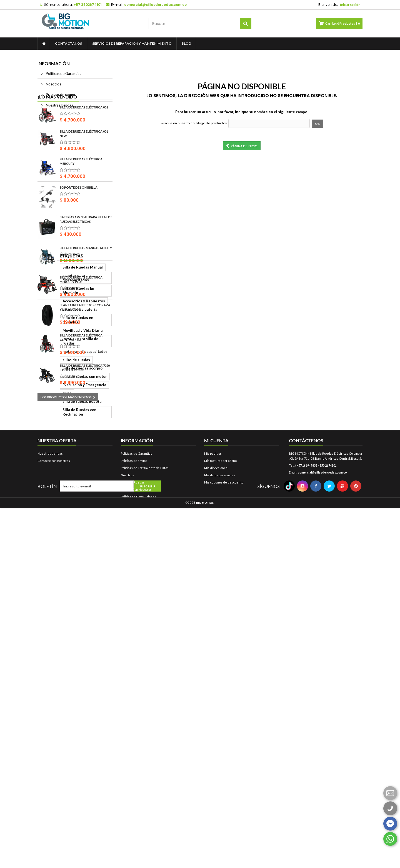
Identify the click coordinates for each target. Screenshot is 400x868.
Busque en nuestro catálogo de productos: (194, 123)
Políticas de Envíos (134, 791)
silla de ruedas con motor (62, 537)
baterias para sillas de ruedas (66, 670)
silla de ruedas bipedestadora (66, 745)
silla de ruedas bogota (60, 553)
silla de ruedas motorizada (63, 578)
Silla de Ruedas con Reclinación (68, 562)
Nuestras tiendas (59, 105)
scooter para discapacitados (65, 454)
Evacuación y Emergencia (62, 545)
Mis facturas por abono (220, 791)
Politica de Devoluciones (138, 827)
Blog (186, 43)
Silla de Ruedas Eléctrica (62, 737)
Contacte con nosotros (54, 791)
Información (54, 63)
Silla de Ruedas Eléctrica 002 (84, 131)
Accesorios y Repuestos (62, 470)
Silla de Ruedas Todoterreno (65, 720)
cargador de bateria (58, 479)
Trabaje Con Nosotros (136, 820)
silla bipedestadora (57, 612)
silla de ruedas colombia (61, 603)
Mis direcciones (216, 798)
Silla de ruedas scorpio (60, 528)
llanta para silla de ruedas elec (67, 645)
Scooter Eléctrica (87, 712)
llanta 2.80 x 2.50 (55, 595)
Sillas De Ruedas (133, 813)
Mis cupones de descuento (224, 813)
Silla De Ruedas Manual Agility (86, 271)
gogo (95, 545)
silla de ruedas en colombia (64, 487)
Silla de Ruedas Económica (63, 728)
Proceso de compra (61, 95)
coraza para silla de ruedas (64, 637)
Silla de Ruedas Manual (60, 445)
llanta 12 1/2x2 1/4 (57, 662)
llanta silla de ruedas (58, 653)
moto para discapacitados (63, 512)
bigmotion (92, 653)
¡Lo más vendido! (58, 120)
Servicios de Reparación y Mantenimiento (132, 43)
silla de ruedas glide (58, 628)
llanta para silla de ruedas (63, 687)
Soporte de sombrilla (79, 211)
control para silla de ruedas (64, 678)
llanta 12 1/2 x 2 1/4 (57, 620)
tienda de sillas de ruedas (63, 587)
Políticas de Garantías (63, 74)
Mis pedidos (213, 784)
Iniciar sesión (350, 5)
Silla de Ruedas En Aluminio (64, 462)
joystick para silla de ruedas (65, 503)
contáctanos (68, 43)
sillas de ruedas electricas (63, 703)
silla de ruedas (53, 712)
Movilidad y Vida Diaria (60, 495)
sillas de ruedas (54, 520)
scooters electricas (57, 570)
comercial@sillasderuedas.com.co (322, 803)
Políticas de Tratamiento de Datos (145, 798)
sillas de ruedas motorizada (64, 695)
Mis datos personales (220, 805)
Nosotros (53, 84)
